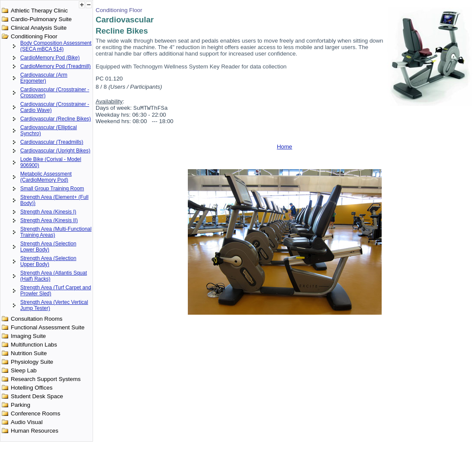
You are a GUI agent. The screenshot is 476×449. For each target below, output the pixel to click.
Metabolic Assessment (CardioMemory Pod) (46, 177)
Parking (20, 405)
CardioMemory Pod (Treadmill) (56, 66)
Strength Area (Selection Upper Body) (48, 261)
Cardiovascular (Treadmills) (52, 142)
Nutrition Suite (29, 353)
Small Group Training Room (52, 189)
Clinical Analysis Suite (39, 28)
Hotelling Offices (32, 388)
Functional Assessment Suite (48, 327)
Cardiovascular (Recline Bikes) (56, 119)
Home (285, 147)
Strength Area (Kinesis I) (48, 212)
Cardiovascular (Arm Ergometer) (44, 78)
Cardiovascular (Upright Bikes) (55, 151)
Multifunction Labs (34, 345)
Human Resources (34, 431)
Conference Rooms (36, 413)
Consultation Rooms (37, 319)
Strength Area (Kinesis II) (49, 220)
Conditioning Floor (34, 36)
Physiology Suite (32, 362)
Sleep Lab (24, 370)
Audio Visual (27, 422)
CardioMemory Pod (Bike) (50, 58)
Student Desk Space (37, 396)
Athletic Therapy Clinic (39, 11)
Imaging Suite (28, 336)
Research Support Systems (46, 379)
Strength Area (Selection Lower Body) (48, 247)
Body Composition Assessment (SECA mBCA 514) (56, 46)
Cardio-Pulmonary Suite (41, 19)
